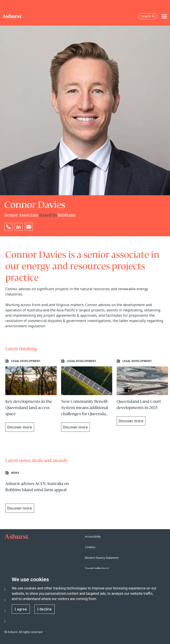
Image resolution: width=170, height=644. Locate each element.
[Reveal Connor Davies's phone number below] (8, 227)
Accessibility (93, 537)
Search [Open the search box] (148, 16)
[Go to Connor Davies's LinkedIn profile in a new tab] (19, 227)
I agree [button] (21, 609)
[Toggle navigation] (164, 16)
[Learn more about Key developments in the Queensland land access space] (31, 396)
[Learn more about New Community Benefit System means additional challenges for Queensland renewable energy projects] (87, 396)
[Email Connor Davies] (29, 227)
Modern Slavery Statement (102, 558)
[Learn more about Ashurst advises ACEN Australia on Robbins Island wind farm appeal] (44, 493)
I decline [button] (44, 609)
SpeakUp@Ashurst (97, 568)
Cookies (90, 547)
